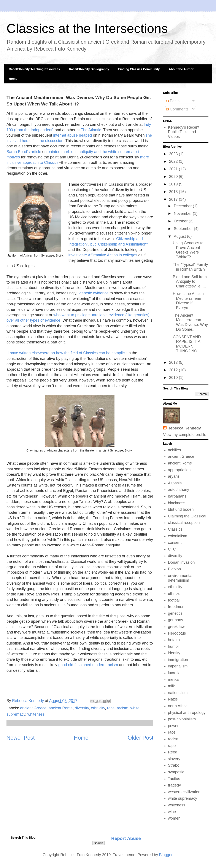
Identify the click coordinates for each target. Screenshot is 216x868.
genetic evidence (94, 293)
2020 (174, 177)
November (183, 214)
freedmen (176, 607)
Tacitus (174, 779)
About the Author (181, 69)
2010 (174, 378)
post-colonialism (182, 719)
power (173, 726)
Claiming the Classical (187, 516)
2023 (174, 154)
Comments (177, 109)
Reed (173, 752)
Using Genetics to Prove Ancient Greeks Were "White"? (188, 250)
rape (172, 746)
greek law (176, 627)
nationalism (178, 693)
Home (13, 79)
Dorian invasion (181, 562)
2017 (174, 199)
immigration (178, 660)
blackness (177, 503)
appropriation (179, 470)
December (183, 206)
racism (123, 708)
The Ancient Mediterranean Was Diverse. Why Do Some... (190, 322)
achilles (175, 450)
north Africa (178, 706)
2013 (174, 362)
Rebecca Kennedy (184, 428)
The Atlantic (91, 130)
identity (174, 653)
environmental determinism (180, 578)
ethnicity (98, 708)
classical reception (184, 523)
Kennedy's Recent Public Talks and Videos (184, 132)
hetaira (174, 640)
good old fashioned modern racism (88, 665)
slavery (174, 759)
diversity (82, 708)
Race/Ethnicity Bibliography (89, 69)
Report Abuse (126, 838)
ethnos (174, 594)
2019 (174, 184)
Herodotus (177, 633)
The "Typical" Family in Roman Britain (190, 267)
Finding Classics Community (139, 69)
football (174, 600)
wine (172, 812)
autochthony (179, 490)
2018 (174, 192)
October (181, 221)
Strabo (174, 765)
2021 (174, 169)
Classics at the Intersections (87, 28)
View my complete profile (185, 435)
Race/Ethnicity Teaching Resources (34, 69)
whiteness (36, 714)
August (180, 236)
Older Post (141, 738)
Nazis (173, 699)
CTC (172, 549)
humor (174, 646)
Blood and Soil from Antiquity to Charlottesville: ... (190, 282)
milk (172, 686)
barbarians (177, 496)
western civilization (184, 792)
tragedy (175, 785)
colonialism (178, 536)
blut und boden (181, 509)
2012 (174, 370)
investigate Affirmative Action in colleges (103, 255)
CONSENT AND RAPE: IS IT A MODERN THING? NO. (187, 344)
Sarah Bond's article (24, 152)
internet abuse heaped (72, 135)
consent (175, 542)
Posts (173, 101)
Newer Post (21, 738)
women (174, 818)
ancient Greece (33, 708)
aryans (174, 476)
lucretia (174, 673)
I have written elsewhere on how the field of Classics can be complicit (67, 353)
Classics (175, 529)
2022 (174, 161)
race (111, 708)
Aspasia (175, 483)
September (184, 229)
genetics (175, 613)
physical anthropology (187, 713)
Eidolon (175, 569)
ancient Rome (61, 708)
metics (174, 680)
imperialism (178, 666)
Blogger (166, 855)
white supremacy (183, 798)
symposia (176, 772)
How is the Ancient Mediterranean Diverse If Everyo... (189, 301)
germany (176, 620)
